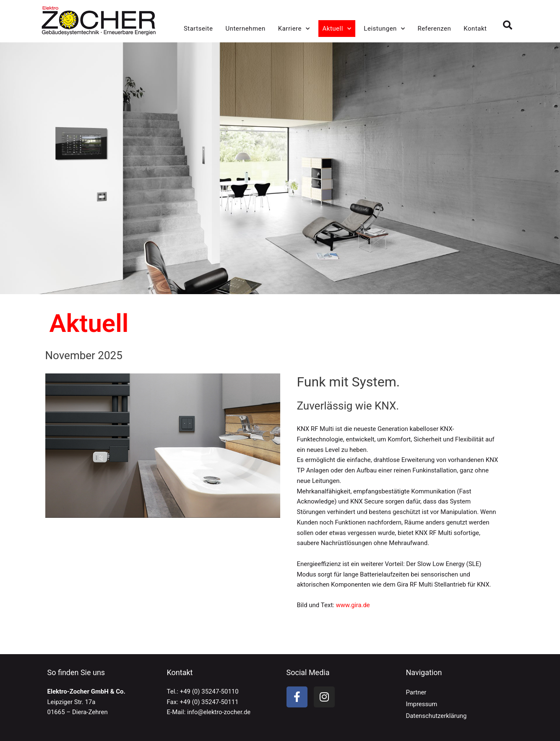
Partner (416, 692)
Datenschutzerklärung (437, 716)
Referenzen (434, 29)
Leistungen (384, 29)
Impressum (422, 704)
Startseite (198, 29)
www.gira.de (353, 605)
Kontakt (475, 29)
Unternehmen (245, 29)
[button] (508, 25)
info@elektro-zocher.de (219, 712)
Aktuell (337, 29)
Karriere (294, 29)
